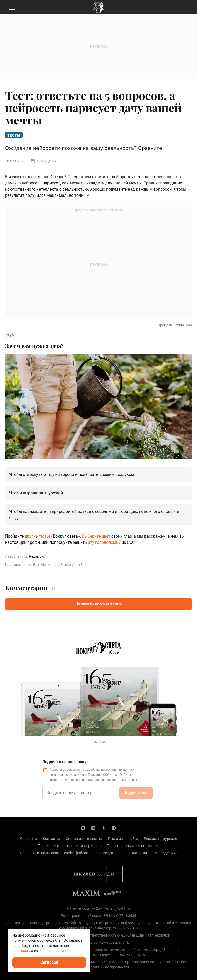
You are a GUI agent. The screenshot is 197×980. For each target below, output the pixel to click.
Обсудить (43, 161)
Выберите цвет (96, 536)
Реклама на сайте (123, 839)
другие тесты (37, 536)
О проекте (28, 839)
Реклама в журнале (160, 839)
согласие (20, 951)
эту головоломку (104, 542)
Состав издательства (84, 839)
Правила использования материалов (69, 846)
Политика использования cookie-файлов (54, 853)
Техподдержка (165, 853)
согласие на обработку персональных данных (100, 770)
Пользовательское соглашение (133, 846)
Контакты (51, 839)
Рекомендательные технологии (121, 853)
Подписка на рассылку (64, 762)
